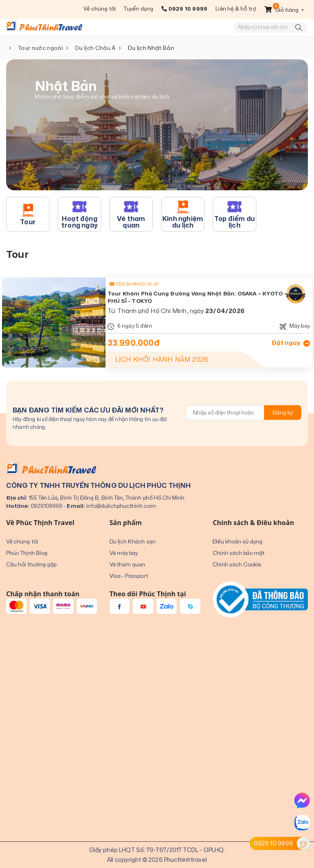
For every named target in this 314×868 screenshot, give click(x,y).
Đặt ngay (291, 343)
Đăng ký (283, 413)
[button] (284, 10)
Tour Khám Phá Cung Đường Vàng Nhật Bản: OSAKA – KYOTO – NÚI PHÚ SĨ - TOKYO (203, 297)
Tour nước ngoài (41, 48)
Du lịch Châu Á (95, 48)
